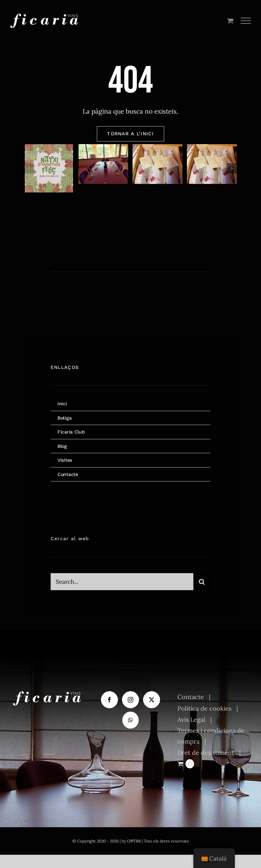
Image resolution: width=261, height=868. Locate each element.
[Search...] (122, 585)
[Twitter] (152, 700)
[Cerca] (202, 585)
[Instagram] (130, 700)
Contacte (191, 697)
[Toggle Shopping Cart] (230, 21)
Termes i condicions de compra (211, 736)
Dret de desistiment (206, 753)
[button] (29, 168)
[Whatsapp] (130, 720)
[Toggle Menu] (246, 21)
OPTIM (134, 841)
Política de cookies (204, 708)
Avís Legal (191, 720)
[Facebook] (109, 700)
